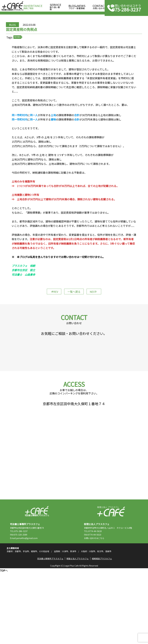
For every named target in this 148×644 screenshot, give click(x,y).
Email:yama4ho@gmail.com (31, 606)
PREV (50, 329)
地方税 (27, 49)
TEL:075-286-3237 (26, 600)
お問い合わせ (99, 6)
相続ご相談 (33, 6)
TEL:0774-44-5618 (100, 600)
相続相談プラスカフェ (103, 633)
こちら (109, 606)
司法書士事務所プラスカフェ (12, 6)
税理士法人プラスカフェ (111, 580)
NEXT (99, 329)
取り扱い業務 (55, 6)
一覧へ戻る (74, 329)
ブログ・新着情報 (77, 6)
